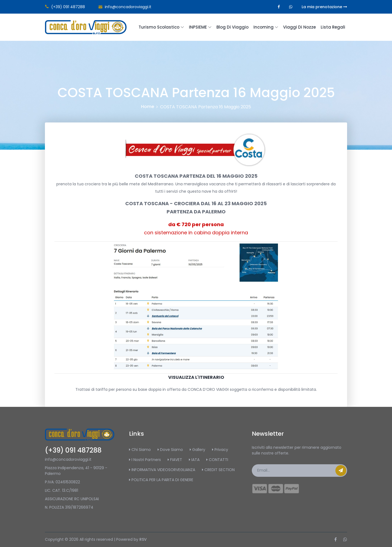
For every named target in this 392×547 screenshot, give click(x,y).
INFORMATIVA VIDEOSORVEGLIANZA (162, 470)
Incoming (264, 27)
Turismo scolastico (159, 27)
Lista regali (333, 27)
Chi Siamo (140, 450)
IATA (194, 460)
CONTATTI (217, 460)
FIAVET (175, 460)
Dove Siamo (170, 450)
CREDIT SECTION (218, 470)
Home (148, 107)
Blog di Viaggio (232, 27)
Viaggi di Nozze (299, 27)
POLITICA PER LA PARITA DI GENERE (161, 480)
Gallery (197, 450)
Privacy (220, 450)
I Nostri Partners (145, 460)
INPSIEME (198, 27)
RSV (143, 539)
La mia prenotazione (324, 7)
